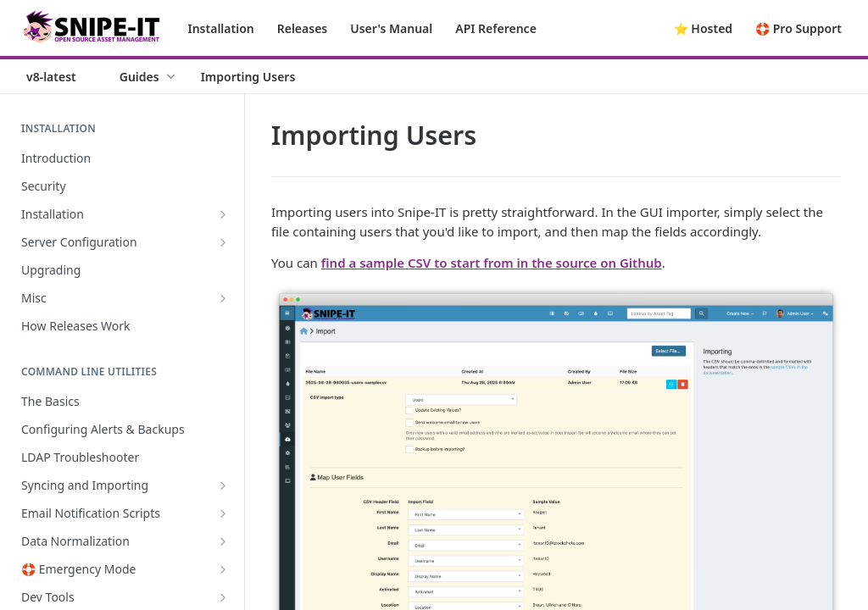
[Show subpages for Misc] (223, 298)
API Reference (496, 28)
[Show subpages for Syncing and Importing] (223, 485)
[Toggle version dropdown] (61, 76)
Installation (221, 28)
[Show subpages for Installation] (223, 214)
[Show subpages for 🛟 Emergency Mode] (223, 569)
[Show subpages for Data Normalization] (223, 541)
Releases (303, 28)
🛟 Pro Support (798, 28)
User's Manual (391, 28)
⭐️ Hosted (703, 28)
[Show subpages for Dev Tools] (223, 597)
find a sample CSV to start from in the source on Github (492, 263)
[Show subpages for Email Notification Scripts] (223, 513)
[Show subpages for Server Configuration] (223, 242)
